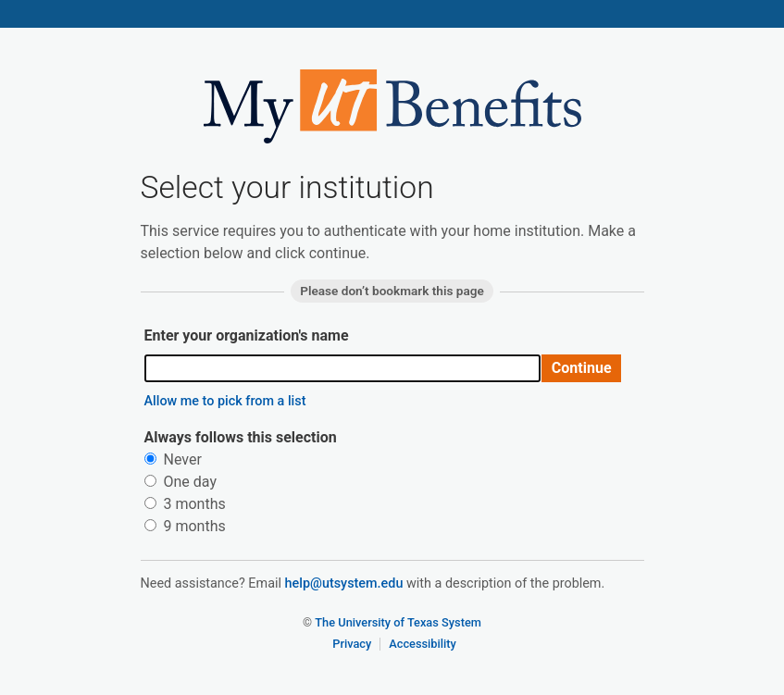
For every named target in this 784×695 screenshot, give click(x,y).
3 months (185, 504)
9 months (185, 526)
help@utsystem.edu (344, 583)
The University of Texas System (398, 622)
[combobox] (343, 368)
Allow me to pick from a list (225, 401)
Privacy (352, 644)
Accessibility (423, 644)
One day (180, 482)
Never (173, 459)
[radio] (150, 459)
